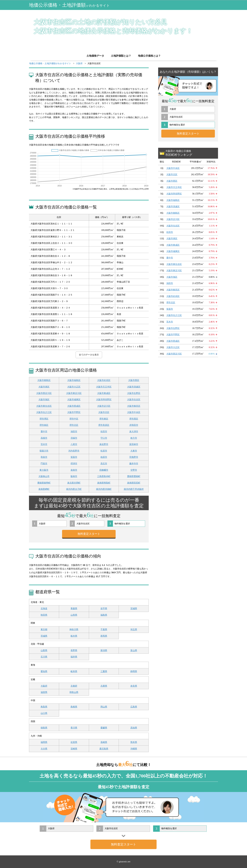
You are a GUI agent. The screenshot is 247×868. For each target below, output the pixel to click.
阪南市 (74, 476)
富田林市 (134, 444)
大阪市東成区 (104, 393)
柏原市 (104, 457)
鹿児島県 (104, 749)
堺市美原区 (104, 425)
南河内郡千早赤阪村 (134, 489)
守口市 (104, 438)
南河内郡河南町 (104, 489)
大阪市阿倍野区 (104, 400)
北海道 (44, 608)
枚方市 (134, 438)
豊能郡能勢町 (44, 483)
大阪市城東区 (74, 400)
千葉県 (104, 629)
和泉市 (44, 457)
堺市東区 (104, 419)
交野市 (134, 470)
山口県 (44, 713)
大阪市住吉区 (134, 400)
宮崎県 (74, 749)
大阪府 (44, 686)
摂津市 (74, 464)
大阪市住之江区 (44, 412)
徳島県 (44, 728)
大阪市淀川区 (104, 406)
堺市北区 (74, 425)
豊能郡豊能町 (134, 476)
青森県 (74, 608)
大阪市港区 (44, 387)
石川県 (44, 657)
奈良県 (134, 686)
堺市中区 (74, 419)
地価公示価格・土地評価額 (69, 5)
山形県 (74, 615)
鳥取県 (44, 707)
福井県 (74, 657)
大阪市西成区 (74, 406)
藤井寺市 (134, 464)
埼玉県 (134, 629)
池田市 (74, 432)
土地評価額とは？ (121, 56)
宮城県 (134, 608)
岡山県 (104, 707)
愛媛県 (104, 728)
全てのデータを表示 (89, 355)
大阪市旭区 (44, 400)
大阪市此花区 (104, 380)
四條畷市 (104, 470)
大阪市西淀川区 (44, 393)
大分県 (44, 749)
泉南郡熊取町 (104, 483)
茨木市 (44, 444)
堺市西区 (134, 419)
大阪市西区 (134, 380)
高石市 (104, 464)
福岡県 (44, 742)
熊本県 (134, 742)
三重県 (104, 671)
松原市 (104, 451)
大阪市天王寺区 (104, 387)
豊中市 (44, 432)
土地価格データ (95, 56)
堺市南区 (44, 425)
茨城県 (44, 636)
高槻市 (44, 438)
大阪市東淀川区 (74, 393)
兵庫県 (104, 686)
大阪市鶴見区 (134, 406)
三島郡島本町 (104, 476)
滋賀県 (44, 692)
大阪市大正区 (74, 387)
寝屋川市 (44, 451)
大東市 (134, 451)
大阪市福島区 (74, 380)
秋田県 (44, 615)
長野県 (74, 650)
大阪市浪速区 (134, 387)
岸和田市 (134, 425)
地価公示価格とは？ (149, 56)
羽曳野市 (134, 457)
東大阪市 (44, 470)
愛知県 (44, 671)
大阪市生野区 (134, 393)
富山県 (134, 650)
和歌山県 (74, 692)
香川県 (74, 728)
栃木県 (74, 636)
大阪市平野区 (74, 412)
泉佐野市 (104, 444)
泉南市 (74, 470)
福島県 (104, 615)
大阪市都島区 (44, 380)
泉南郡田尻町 (134, 483)
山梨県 (44, 650)
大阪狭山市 (44, 476)
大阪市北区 (104, 412)
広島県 (134, 707)
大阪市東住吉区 (44, 406)
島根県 (74, 707)
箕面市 (74, 457)
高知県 (134, 728)
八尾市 (74, 444)
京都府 (74, 686)
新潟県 (104, 650)
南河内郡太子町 (74, 489)
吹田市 (104, 432)
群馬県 (104, 636)
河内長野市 (74, 451)
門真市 (44, 464)
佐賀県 (74, 742)
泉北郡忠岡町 (74, 483)
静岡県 (134, 671)
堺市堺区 (44, 419)
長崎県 (104, 742)
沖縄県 (134, 749)
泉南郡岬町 (44, 489)
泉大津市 (134, 432)
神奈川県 (74, 629)
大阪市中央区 (134, 412)
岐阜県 (74, 671)
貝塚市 (74, 438)
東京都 (44, 629)
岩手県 (104, 608)
